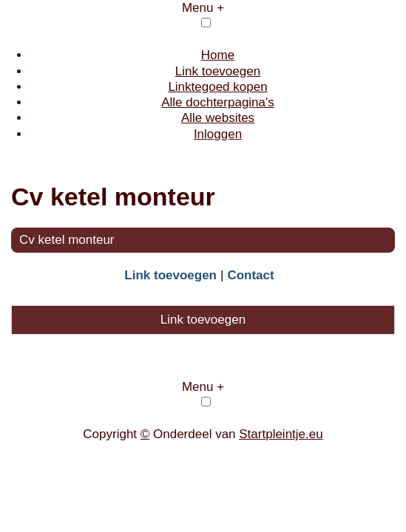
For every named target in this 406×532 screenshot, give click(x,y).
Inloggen (218, 134)
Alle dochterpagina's (218, 102)
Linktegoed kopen (217, 87)
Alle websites (218, 118)
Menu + (203, 8)
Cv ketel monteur (67, 240)
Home (218, 55)
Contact (250, 275)
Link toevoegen (218, 71)
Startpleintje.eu (281, 434)
